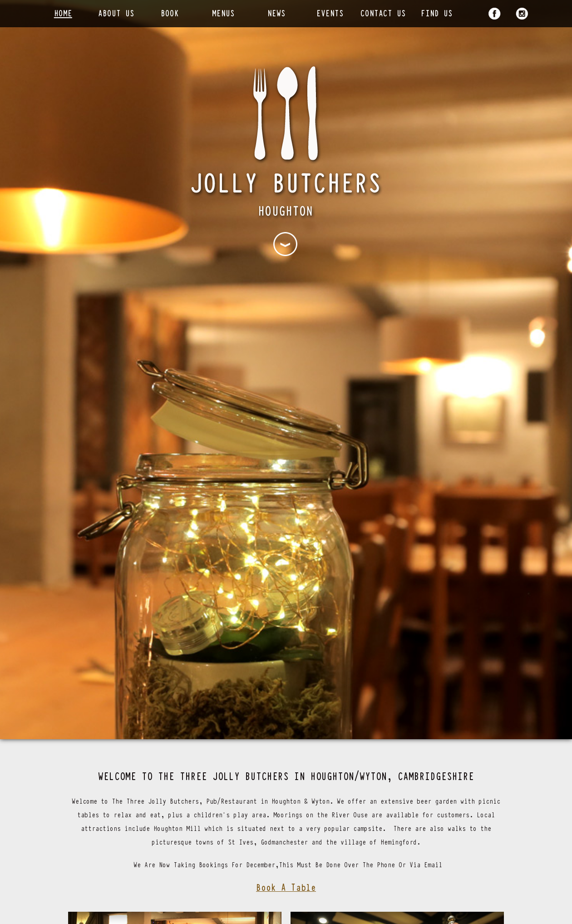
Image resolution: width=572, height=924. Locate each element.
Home (63, 12)
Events (330, 12)
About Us (116, 12)
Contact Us (383, 12)
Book (170, 12)
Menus (223, 12)
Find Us (437, 12)
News (276, 12)
